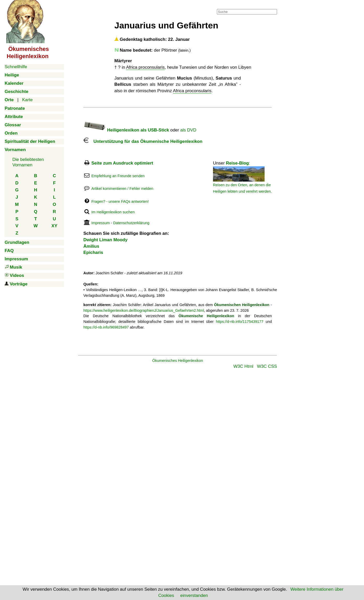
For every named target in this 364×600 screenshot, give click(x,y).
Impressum (101, 223)
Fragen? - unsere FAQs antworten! (120, 201)
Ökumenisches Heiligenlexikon (178, 361)
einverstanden (194, 595)
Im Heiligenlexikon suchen (113, 212)
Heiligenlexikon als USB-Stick (126, 130)
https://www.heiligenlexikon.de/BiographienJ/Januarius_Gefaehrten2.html (144, 310)
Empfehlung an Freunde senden (118, 176)
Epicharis (93, 252)
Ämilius (91, 246)
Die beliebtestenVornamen (28, 162)
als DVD (188, 130)
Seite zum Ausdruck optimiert (122, 163)
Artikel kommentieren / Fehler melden (122, 189)
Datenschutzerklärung (131, 223)
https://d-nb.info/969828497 (106, 327)
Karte (27, 100)
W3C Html (243, 366)
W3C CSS (267, 366)
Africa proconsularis (145, 67)
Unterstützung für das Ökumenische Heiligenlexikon (143, 141)
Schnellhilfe (16, 67)
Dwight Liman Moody (105, 240)
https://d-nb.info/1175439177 (240, 322)
